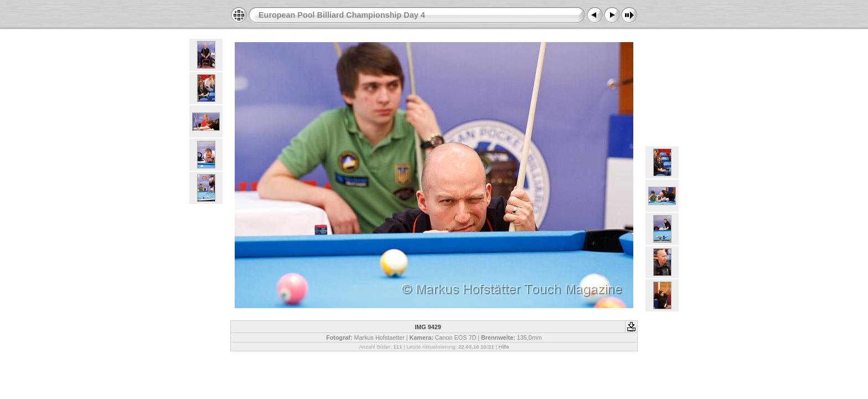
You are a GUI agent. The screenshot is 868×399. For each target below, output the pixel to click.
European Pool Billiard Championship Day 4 (342, 15)
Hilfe (503, 347)
